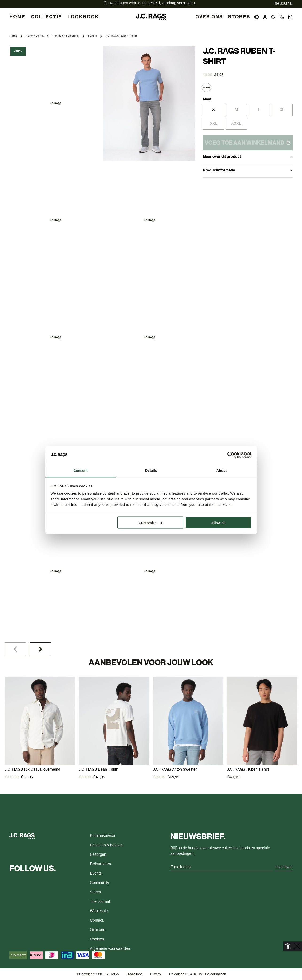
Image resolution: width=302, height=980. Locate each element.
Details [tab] (151, 470)
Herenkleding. (35, 36)
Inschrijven (284, 867)
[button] (273, 17)
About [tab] (222, 470)
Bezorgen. (99, 855)
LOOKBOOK (83, 17)
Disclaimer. (135, 974)
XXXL (236, 124)
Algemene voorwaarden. (110, 949)
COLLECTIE (46, 17)
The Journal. (100, 902)
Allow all (218, 522)
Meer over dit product (248, 157)
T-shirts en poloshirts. (66, 36)
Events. (96, 874)
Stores (239, 17)
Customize (150, 522)
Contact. (97, 921)
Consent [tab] (80, 470)
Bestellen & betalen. (107, 845)
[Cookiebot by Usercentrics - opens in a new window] (231, 455)
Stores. (96, 893)
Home (13, 36)
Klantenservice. (103, 836)
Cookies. (97, 940)
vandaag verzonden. (150, 3)
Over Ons (209, 17)
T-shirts (92, 36)
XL (282, 110)
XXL (214, 124)
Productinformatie (248, 171)
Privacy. (156, 974)
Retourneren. (101, 864)
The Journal (283, 4)
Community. (100, 883)
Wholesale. (99, 911)
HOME (17, 17)
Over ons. (98, 930)
